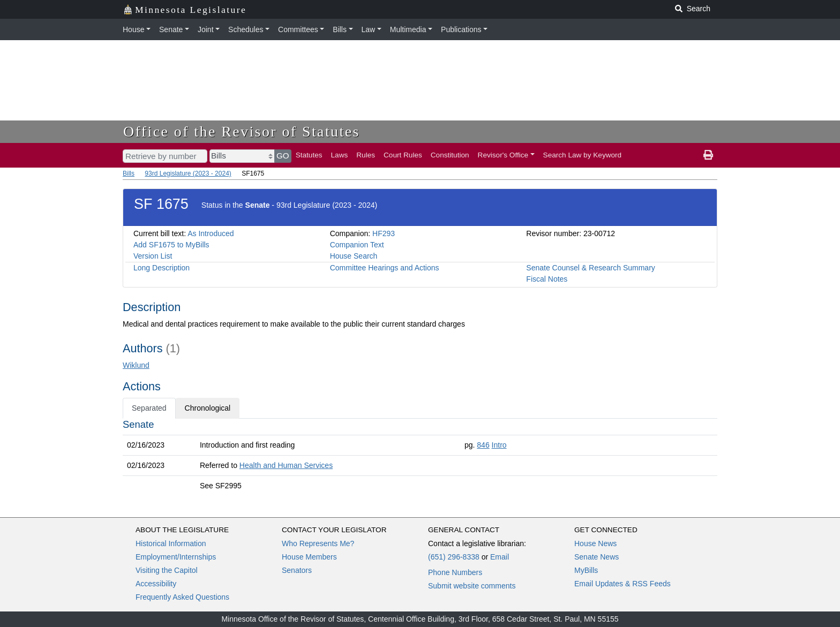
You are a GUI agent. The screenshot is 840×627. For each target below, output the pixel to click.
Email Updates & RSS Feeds (622, 584)
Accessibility (156, 584)
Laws (340, 155)
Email (500, 557)
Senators (297, 570)
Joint (206, 29)
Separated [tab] (149, 408)
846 (483, 445)
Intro (499, 445)
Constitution (450, 155)
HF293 (384, 233)
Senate (171, 29)
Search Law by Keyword (583, 155)
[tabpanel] (420, 457)
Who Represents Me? (318, 543)
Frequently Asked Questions (182, 597)
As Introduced (211, 233)
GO (283, 156)
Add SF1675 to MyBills (171, 245)
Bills (340, 29)
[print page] (708, 155)
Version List (153, 256)
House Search (354, 256)
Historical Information (171, 543)
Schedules (246, 29)
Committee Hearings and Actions (385, 268)
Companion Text (357, 245)
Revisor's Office (503, 155)
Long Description (162, 268)
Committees (298, 29)
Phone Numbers (455, 572)
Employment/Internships (176, 557)
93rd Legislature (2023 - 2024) (188, 173)
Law (369, 29)
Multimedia (408, 29)
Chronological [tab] (208, 408)
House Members (309, 557)
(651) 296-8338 (454, 557)
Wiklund (136, 365)
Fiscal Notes (547, 279)
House (133, 29)
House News (595, 543)
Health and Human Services (286, 465)
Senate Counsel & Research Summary (590, 268)
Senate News (597, 557)
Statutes (309, 155)
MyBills (586, 570)
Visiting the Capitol (167, 570)
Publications (461, 29)
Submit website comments (472, 586)
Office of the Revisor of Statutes (242, 131)
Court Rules (403, 155)
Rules (366, 155)
